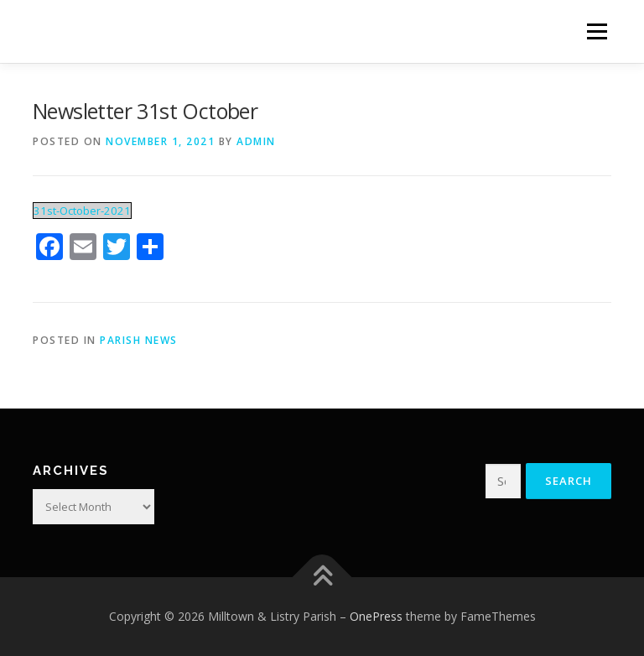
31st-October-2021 (82, 211)
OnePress (376, 616)
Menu (597, 31)
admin (256, 141)
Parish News (139, 340)
